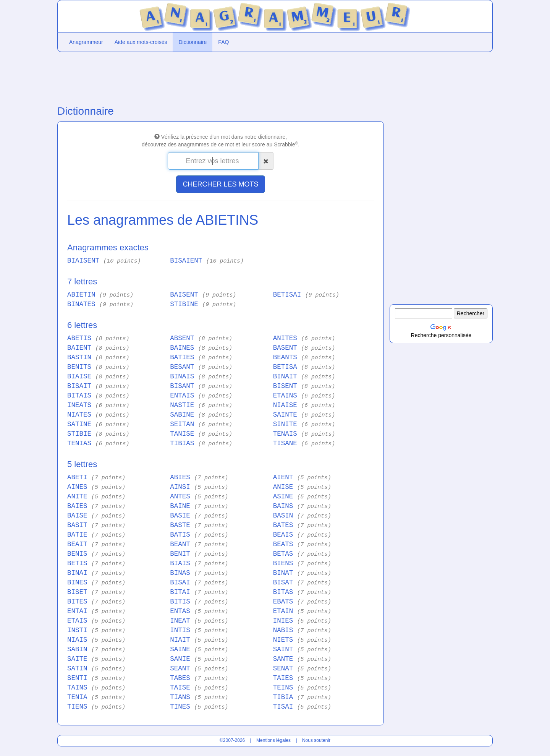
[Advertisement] (221, 77)
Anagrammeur (86, 42)
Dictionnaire (192, 42)
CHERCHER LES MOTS (220, 184)
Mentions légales (273, 740)
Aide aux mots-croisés (141, 42)
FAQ (223, 42)
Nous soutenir (316, 740)
